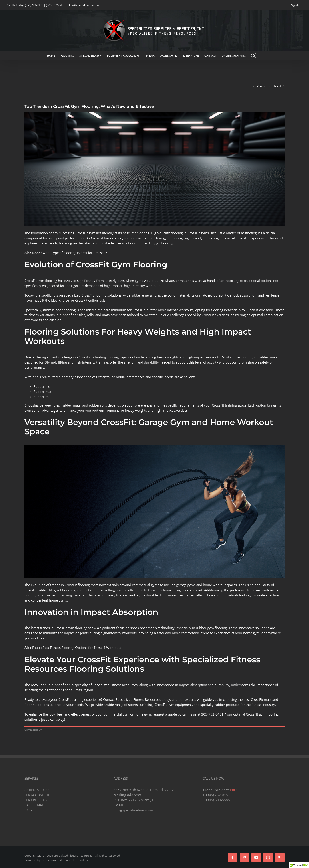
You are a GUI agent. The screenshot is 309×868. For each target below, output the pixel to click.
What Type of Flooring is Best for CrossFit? (75, 253)
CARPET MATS (35, 805)
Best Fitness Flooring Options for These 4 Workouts (82, 648)
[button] (254, 55)
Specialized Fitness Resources (115, 685)
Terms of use (81, 860)
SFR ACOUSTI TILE (38, 795)
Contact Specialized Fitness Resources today (137, 699)
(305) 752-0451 (55, 5)
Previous (263, 86)
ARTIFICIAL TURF (37, 790)
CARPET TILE (34, 810)
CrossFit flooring (94, 295)
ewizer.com (48, 860)
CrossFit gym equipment (173, 705)
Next (278, 86)
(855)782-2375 (34, 5)
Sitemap (64, 860)
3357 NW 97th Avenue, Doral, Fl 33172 (144, 790)
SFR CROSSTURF (37, 800)
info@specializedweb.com (85, 5)
